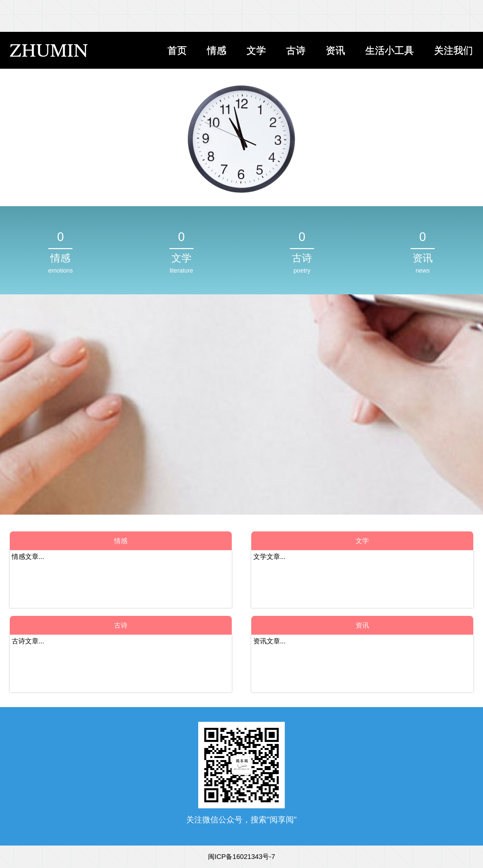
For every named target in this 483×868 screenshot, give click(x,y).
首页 (177, 50)
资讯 (335, 50)
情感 (217, 50)
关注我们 (453, 50)
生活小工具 (390, 50)
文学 (256, 50)
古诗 (296, 50)
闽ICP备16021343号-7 (241, 857)
